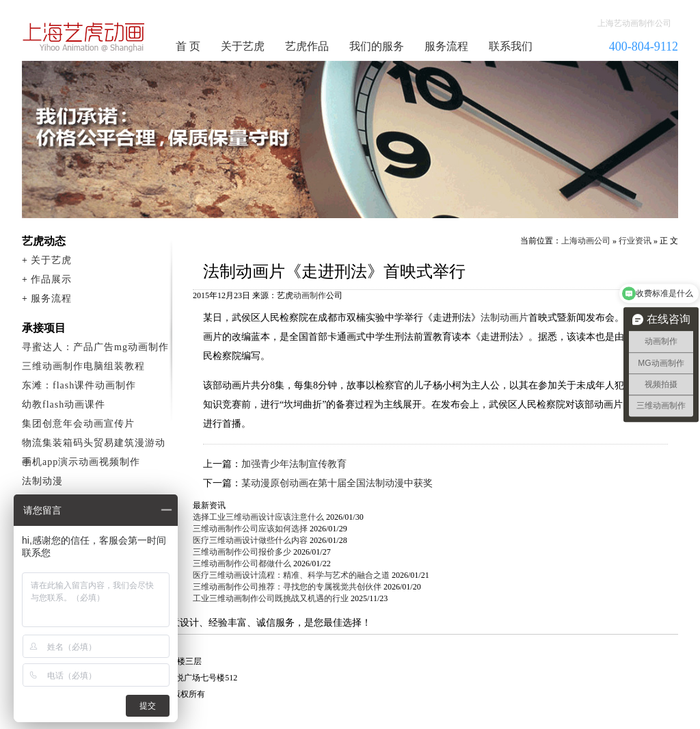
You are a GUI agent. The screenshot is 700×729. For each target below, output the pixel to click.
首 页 (188, 46)
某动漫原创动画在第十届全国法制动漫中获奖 (337, 483)
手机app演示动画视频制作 (81, 462)
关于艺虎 (243, 46)
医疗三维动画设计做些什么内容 (250, 540)
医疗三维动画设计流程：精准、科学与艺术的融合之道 (291, 575)
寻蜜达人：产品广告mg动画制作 (95, 347)
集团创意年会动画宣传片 (78, 424)
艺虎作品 (307, 46)
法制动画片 (504, 318)
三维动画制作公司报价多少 (242, 552)
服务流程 (446, 46)
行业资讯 (635, 241)
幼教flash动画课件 (64, 405)
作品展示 (51, 279)
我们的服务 (377, 46)
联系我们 (511, 46)
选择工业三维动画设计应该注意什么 (258, 517)
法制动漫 (42, 481)
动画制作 (310, 295)
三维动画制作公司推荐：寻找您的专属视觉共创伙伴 (287, 587)
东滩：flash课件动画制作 (79, 385)
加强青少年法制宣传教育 (294, 464)
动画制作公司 (84, 37)
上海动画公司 (586, 241)
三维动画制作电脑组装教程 (83, 366)
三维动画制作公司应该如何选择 (250, 529)
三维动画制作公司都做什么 (242, 564)
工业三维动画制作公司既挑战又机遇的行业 (271, 598)
